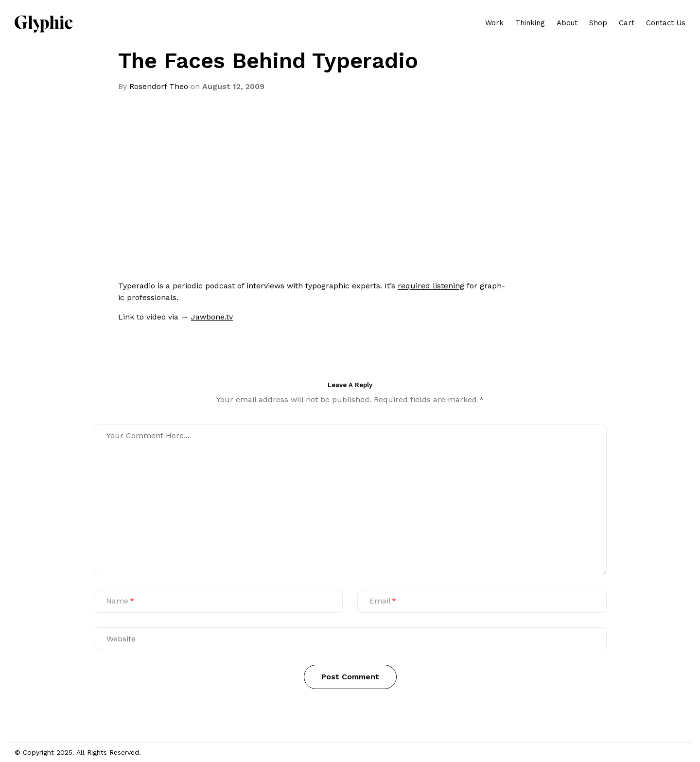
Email (380, 601)
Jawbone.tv (212, 317)
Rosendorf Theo (159, 86)
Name (117, 601)
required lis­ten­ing (431, 286)
